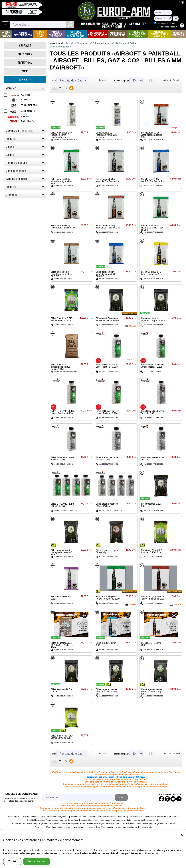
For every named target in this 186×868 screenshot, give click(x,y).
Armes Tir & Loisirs (40, 34)
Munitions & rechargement (97, 34)
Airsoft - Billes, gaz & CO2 (121, 43)
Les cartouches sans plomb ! (147, 820)
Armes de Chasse (6, 34)
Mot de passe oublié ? (167, 27)
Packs (25, 71)
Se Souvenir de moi (166, 23)
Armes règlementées (23, 34)
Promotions (25, 63)
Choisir (12, 861)
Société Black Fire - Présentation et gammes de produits (106, 820)
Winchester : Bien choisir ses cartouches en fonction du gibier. (98, 817)
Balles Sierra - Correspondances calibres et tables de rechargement (38, 817)
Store (79, 43)
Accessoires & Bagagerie (117, 34)
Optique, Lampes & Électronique (75, 34)
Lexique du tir (146, 827)
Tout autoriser (37, 861)
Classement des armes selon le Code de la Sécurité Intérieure (116, 777)
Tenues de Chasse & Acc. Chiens (138, 34)
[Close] (182, 835)
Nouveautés (25, 54)
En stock (103, 80)
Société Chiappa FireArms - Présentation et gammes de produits (91, 823)
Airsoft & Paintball (178, 34)
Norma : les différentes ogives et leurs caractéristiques (113, 827)
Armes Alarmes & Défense (56, 34)
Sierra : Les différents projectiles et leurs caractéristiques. (60, 827)
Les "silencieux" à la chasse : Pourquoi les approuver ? (153, 817)
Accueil (70, 43)
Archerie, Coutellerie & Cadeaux (160, 34)
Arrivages (25, 45)
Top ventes (25, 80)
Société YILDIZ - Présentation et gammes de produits (35, 823)
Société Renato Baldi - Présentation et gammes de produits (149, 823)
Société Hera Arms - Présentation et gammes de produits (52, 820)
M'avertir (133, 326)
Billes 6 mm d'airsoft (60, 47)
